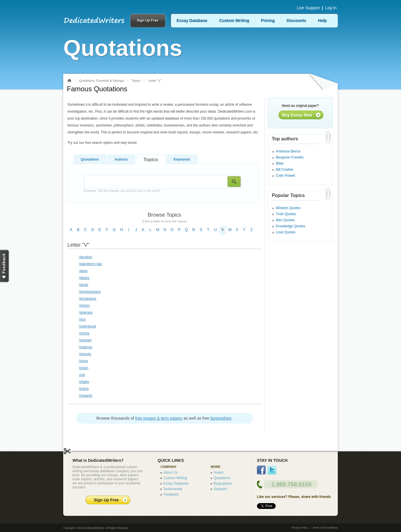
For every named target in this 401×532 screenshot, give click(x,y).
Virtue (84, 361)
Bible (280, 163)
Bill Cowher (285, 170)
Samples (220, 489)
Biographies (223, 483)
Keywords (182, 159)
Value (83, 271)
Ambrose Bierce (288, 151)
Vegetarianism (90, 292)
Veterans (86, 312)
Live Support (308, 8)
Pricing (268, 21)
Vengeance (88, 299)
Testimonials (173, 489)
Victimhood (88, 326)
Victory (84, 333)
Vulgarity (86, 396)
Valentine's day (91, 264)
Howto (219, 473)
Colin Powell (286, 176)
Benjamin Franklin (290, 157)
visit (82, 375)
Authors (121, 159)
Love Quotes (286, 232)
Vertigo (84, 306)
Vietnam (85, 340)
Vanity (84, 285)
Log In (331, 8)
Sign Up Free (148, 21)
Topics (136, 81)
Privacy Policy (300, 528)
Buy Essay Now (297, 115)
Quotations (90, 159)
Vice (82, 319)
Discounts (296, 21)
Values (84, 278)
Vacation (86, 257)
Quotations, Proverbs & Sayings (102, 81)
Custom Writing (234, 21)
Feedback (171, 494)
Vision (84, 368)
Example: (122, 191)
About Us (170, 473)
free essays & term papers (159, 418)
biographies (221, 418)
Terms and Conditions (325, 528)
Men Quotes (285, 220)
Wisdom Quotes (288, 208)
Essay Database (192, 21)
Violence (86, 347)
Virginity (85, 354)
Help (322, 21)
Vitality (84, 382)
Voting (84, 389)
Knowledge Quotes (291, 226)
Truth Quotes (286, 214)
